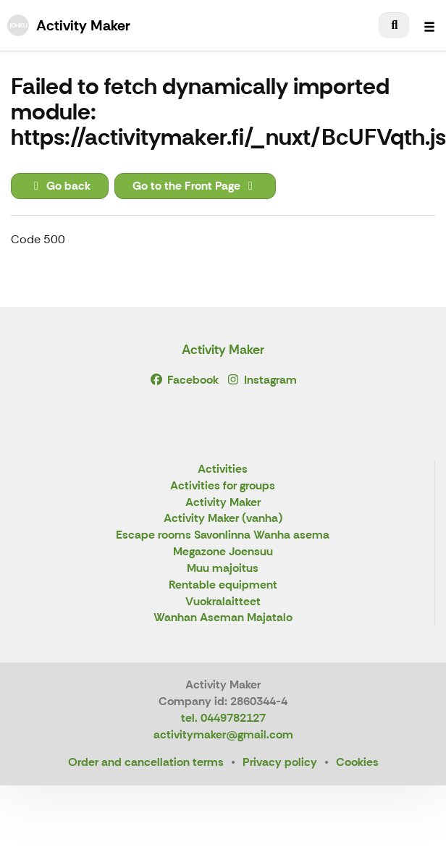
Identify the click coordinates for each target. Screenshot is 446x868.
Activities (223, 469)
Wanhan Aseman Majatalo (223, 618)
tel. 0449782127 (223, 718)
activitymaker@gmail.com (223, 734)
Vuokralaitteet (223, 602)
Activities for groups (223, 486)
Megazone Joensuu (223, 552)
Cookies (357, 762)
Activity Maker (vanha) (223, 519)
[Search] (394, 25)
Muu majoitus (223, 569)
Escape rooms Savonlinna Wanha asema (223, 535)
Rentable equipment (223, 585)
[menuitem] (394, 25)
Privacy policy (280, 762)
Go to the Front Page (195, 186)
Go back (60, 186)
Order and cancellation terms (146, 762)
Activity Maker (223, 350)
